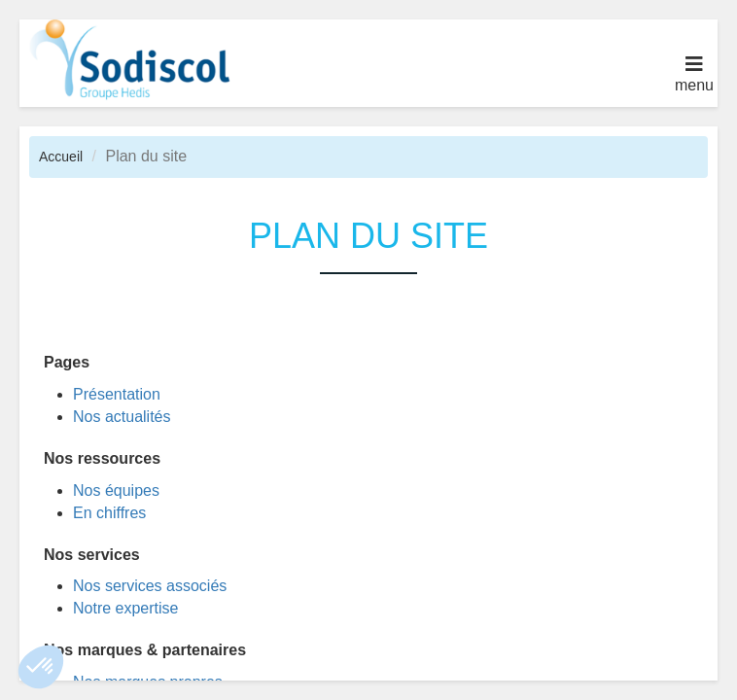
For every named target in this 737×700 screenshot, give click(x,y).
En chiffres (109, 513)
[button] (41, 667)
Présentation (117, 394)
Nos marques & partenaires (145, 650)
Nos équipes (116, 490)
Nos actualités (122, 417)
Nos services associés (150, 586)
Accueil (61, 157)
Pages (67, 362)
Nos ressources (102, 458)
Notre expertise (126, 608)
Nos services (92, 555)
